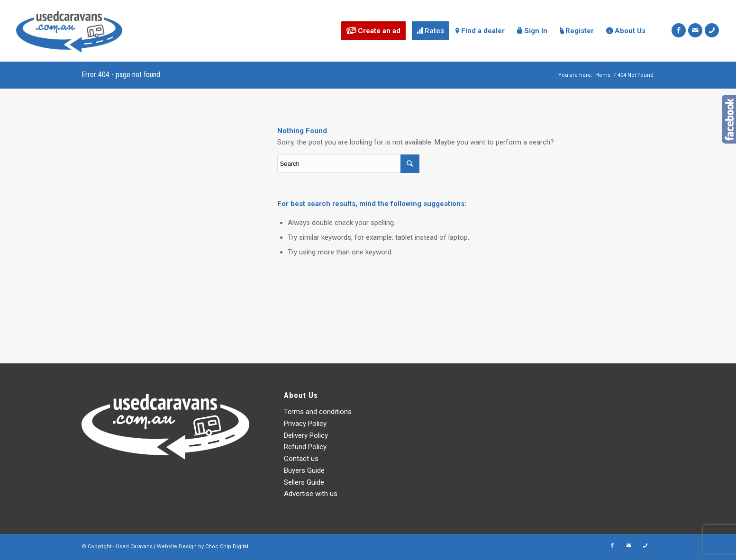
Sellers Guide (304, 482)
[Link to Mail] (695, 30)
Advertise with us (311, 494)
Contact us (301, 459)
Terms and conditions (318, 412)
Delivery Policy (306, 435)
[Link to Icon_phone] (712, 30)
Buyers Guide (304, 470)
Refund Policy (305, 447)
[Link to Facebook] (679, 30)
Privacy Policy (305, 424)
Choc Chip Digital (227, 546)
